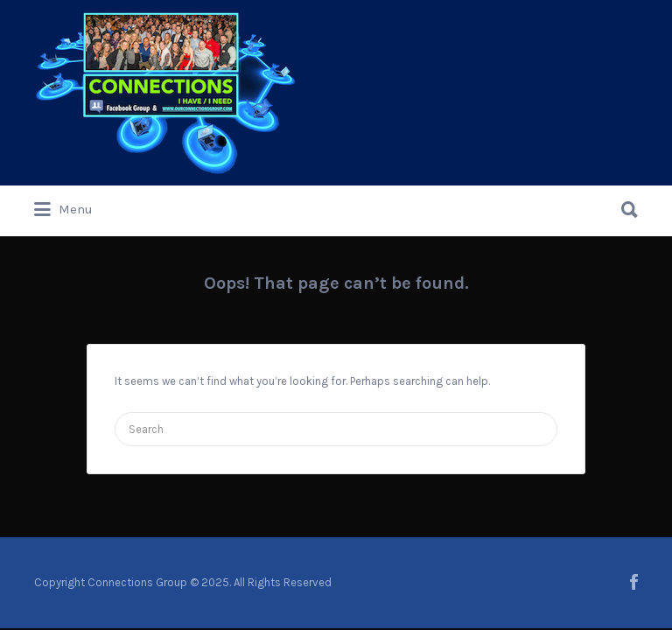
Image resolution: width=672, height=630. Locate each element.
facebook (634, 582)
